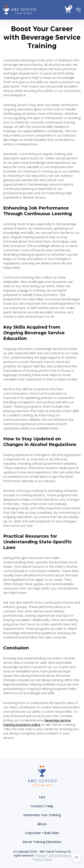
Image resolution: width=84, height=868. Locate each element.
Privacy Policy (43, 859)
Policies (41, 855)
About (42, 824)
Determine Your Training (42, 815)
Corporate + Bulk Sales (42, 833)
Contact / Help (42, 806)
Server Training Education (42, 842)
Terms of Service (60, 855)
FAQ (42, 797)
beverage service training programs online (37, 723)
